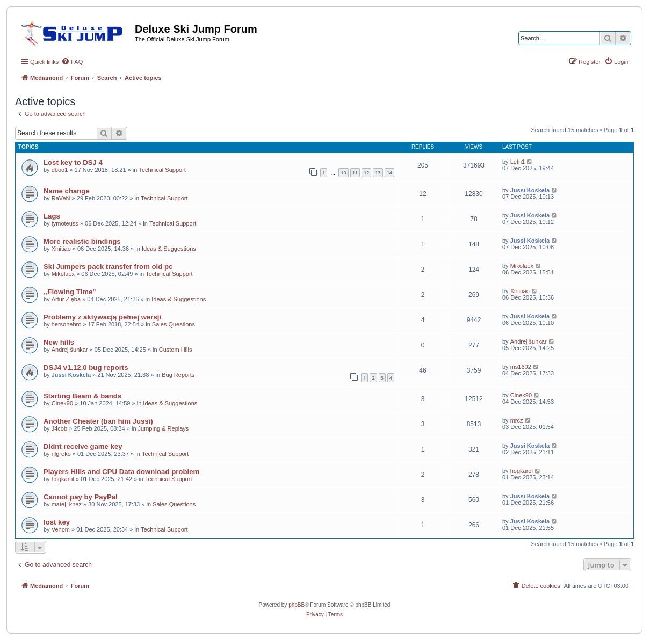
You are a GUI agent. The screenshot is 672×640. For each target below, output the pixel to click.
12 (366, 173)
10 (343, 173)
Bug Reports (178, 375)
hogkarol (63, 479)
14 (389, 173)
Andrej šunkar (70, 350)
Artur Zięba (66, 299)
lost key (57, 522)
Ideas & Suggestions (169, 249)
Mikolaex (63, 274)
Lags (52, 216)
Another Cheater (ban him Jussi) (98, 421)
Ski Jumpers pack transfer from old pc (108, 267)
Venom (61, 529)
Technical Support (162, 170)
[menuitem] (72, 62)
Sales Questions (174, 324)
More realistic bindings (82, 241)
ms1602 (521, 367)
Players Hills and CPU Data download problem (121, 472)
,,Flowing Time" (70, 292)
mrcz (517, 420)
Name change (67, 191)
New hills (59, 342)
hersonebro (67, 324)
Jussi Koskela (530, 190)
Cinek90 (62, 403)
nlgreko (61, 454)
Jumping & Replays (164, 428)
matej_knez (67, 504)
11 (355, 173)
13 (378, 173)
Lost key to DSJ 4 (73, 162)
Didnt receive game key (83, 446)
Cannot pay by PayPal (81, 497)
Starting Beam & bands (82, 396)
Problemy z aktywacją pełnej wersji (102, 317)
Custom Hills (176, 350)
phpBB (297, 605)
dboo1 (60, 170)
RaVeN (61, 198)
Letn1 (518, 162)
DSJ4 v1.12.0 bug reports (86, 368)
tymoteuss (65, 223)
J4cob (59, 428)
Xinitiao (61, 249)
